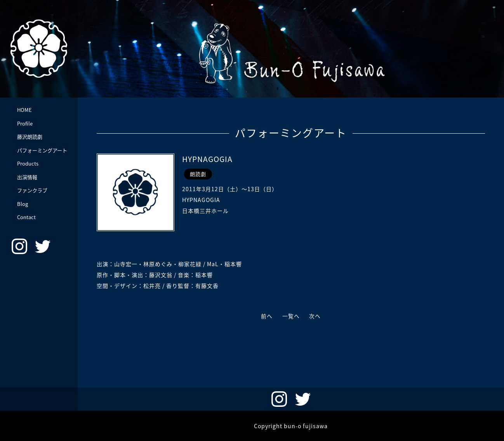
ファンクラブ (32, 190)
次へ (316, 316)
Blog (23, 204)
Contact (26, 217)
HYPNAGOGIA (209, 159)
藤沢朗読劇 (30, 137)
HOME (24, 110)
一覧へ (291, 316)
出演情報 (27, 177)
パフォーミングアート (42, 150)
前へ (266, 316)
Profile (25, 123)
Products (28, 163)
